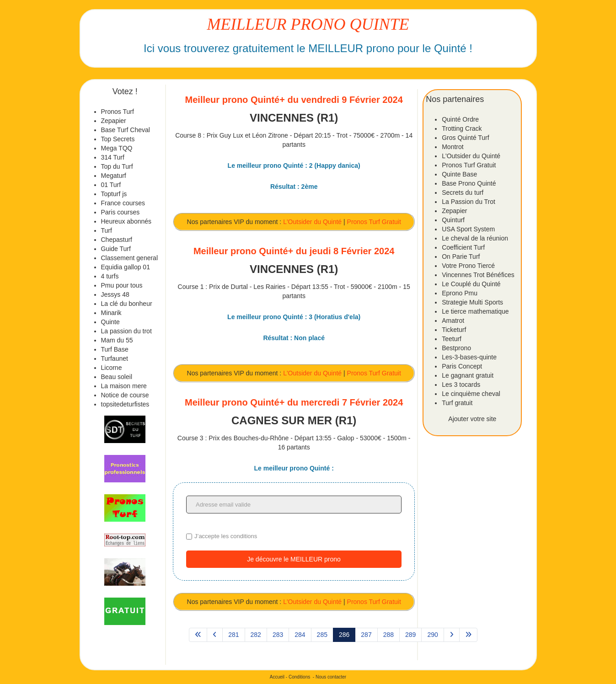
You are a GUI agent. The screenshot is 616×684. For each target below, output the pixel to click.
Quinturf (453, 220)
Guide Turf (116, 249)
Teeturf (452, 339)
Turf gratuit (457, 403)
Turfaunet (115, 358)
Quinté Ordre (460, 119)
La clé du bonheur (127, 304)
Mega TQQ (117, 148)
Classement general (130, 258)
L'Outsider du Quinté (312, 222)
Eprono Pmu (460, 293)
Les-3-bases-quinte (469, 357)
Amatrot (453, 321)
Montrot (453, 147)
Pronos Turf (118, 112)
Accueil (277, 677)
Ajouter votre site (472, 419)
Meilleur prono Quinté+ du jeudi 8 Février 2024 (294, 251)
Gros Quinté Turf (465, 138)
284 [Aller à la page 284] (300, 635)
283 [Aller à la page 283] (278, 635)
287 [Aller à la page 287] (366, 635)
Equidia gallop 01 (126, 267)
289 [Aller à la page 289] (410, 635)
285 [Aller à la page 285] (322, 635)
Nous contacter (331, 677)
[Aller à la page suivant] (452, 635)
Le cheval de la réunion (475, 238)
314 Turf (113, 157)
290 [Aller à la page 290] (432, 635)
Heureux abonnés (126, 221)
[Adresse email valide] (294, 505)
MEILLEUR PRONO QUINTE (308, 24)
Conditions (299, 677)
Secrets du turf (463, 192)
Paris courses (121, 212)
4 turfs (110, 276)
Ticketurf (454, 330)
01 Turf (111, 185)
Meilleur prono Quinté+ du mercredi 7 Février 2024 (294, 402)
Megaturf (114, 176)
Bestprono (456, 348)
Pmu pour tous (122, 285)
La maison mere (124, 386)
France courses (123, 203)
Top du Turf (117, 166)
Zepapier (114, 121)
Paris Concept (462, 366)
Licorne (112, 368)
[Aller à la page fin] (468, 635)
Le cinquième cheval (471, 394)
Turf (107, 230)
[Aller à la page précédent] (215, 635)
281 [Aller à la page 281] (233, 635)
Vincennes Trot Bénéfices (478, 275)
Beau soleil (117, 377)
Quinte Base (459, 174)
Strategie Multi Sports (472, 302)
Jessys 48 (115, 294)
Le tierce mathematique (475, 311)
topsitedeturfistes (125, 404)
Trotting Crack (462, 128)
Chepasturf (117, 240)
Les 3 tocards (461, 385)
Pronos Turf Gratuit (374, 222)
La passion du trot (126, 331)
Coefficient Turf (463, 247)
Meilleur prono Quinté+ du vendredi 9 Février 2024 (294, 100)
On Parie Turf (461, 256)
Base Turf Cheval (126, 130)
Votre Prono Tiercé (468, 266)
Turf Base (115, 349)
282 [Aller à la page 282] (256, 635)
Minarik (111, 313)
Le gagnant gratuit (468, 375)
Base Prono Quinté (469, 183)
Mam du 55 (117, 340)
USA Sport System (468, 229)
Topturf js (114, 194)
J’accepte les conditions (226, 536)
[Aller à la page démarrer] (198, 635)
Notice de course (125, 395)
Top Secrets (118, 139)
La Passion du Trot (469, 202)
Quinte (110, 322)
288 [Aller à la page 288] (388, 635)
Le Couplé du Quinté (471, 284)
